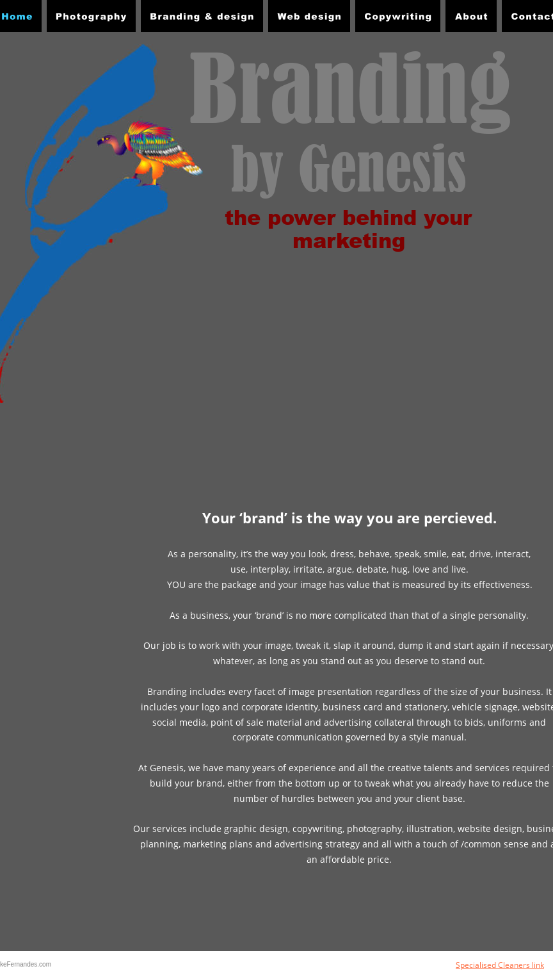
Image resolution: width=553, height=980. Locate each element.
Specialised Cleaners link (500, 965)
